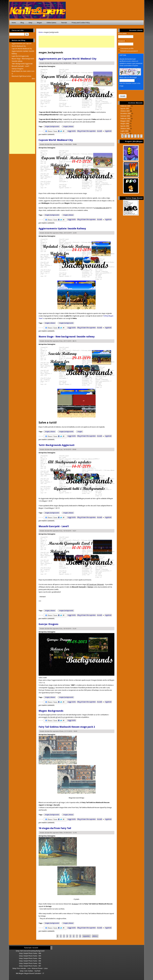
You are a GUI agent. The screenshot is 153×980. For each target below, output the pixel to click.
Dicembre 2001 (126, 113)
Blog (22, 23)
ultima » (95, 936)
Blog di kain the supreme (86, 131)
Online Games (51, 23)
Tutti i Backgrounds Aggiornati (56, 445)
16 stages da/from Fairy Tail (55, 828)
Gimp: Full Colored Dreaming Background (30, 951)
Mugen (39, 23)
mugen (80, 432)
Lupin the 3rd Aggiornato (20, 56)
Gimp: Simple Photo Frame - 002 (30, 963)
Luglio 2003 (124, 131)
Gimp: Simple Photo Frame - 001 (30, 966)
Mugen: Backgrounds (51, 711)
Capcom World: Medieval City (56, 140)
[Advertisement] (76, 42)
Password (122, 41)
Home (14, 23)
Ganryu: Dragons (48, 624)
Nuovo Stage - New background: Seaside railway (67, 337)
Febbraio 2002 (125, 118)
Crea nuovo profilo (127, 48)
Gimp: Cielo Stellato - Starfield (30, 971)
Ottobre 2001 (125, 111)
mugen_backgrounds (52, 127)
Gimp (30, 23)
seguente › (87, 936)
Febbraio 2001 (125, 106)
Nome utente (123, 34)
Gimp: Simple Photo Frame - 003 (30, 961)
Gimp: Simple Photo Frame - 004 (30, 958)
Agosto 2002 (125, 126)
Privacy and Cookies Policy (81, 23)
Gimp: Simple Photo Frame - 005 (30, 956)
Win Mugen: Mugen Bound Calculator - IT (30, 973)
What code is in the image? (129, 78)
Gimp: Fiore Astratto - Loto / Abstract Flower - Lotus (30, 968)
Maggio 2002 (125, 121)
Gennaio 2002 (125, 116)
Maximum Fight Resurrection (21, 76)
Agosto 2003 (125, 134)
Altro (33, 79)
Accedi (100, 131)
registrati (108, 131)
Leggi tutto (72, 131)
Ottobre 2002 (125, 129)
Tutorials (64, 23)
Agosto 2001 (125, 108)
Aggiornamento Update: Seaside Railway (62, 229)
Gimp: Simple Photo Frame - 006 (30, 953)
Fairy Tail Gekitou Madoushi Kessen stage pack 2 (67, 727)
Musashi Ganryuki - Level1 (54, 526)
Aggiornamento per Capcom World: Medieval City (67, 59)
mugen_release (68, 127)
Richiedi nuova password (129, 51)
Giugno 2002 (125, 123)
